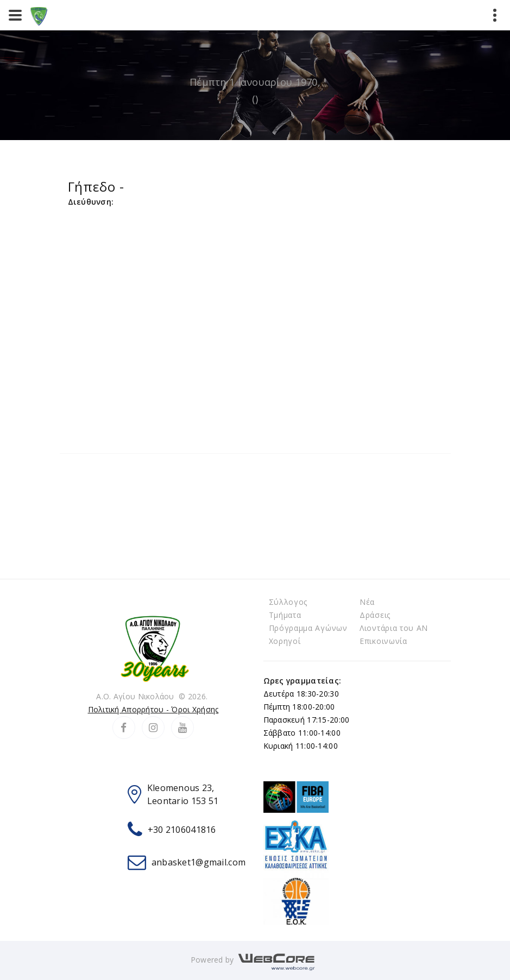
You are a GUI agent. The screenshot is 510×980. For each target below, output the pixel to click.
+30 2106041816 (182, 830)
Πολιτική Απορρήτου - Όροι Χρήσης (153, 709)
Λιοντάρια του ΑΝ (394, 628)
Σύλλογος (288, 602)
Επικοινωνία (383, 641)
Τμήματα (285, 615)
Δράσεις (375, 615)
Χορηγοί (285, 641)
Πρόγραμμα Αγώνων (308, 628)
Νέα (367, 602)
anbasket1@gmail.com (199, 862)
